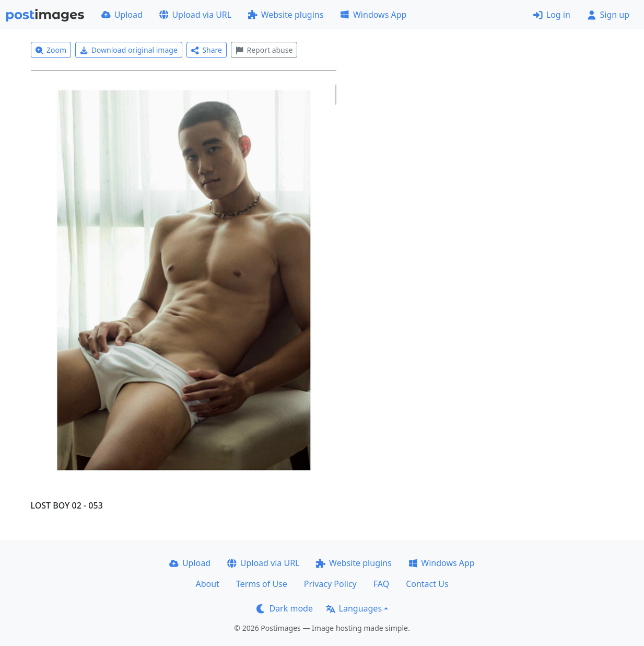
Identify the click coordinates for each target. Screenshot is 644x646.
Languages (354, 608)
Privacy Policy (330, 584)
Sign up (608, 15)
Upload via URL (195, 15)
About (207, 584)
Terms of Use (262, 584)
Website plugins (286, 15)
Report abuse (264, 50)
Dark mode (285, 608)
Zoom (51, 50)
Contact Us (427, 584)
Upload (122, 15)
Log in (552, 15)
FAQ (381, 584)
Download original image (129, 50)
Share (207, 50)
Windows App (373, 15)
